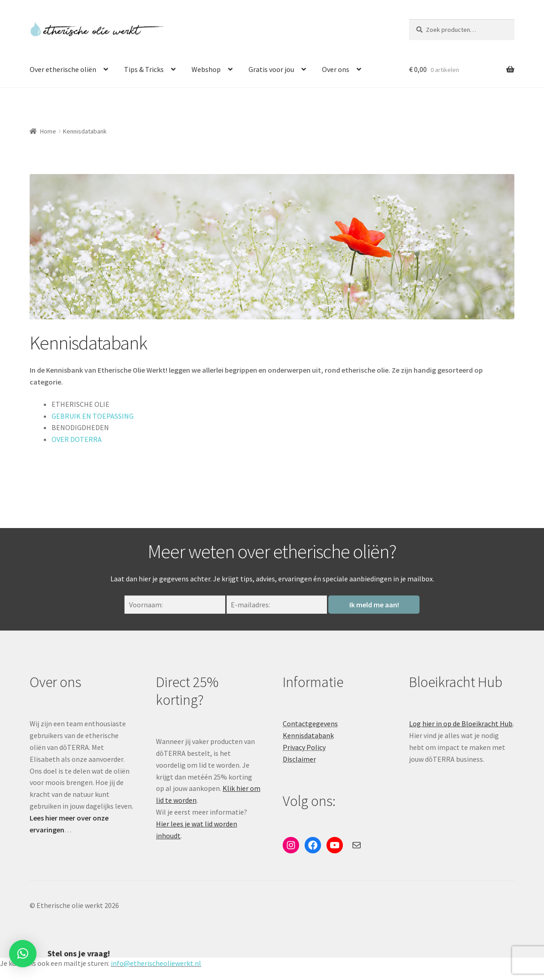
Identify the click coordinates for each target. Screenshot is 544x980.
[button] (23, 949)
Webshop (206, 69)
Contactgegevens (310, 723)
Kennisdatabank (308, 735)
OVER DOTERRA (77, 439)
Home (48, 131)
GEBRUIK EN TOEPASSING (93, 416)
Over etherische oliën (63, 69)
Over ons (336, 69)
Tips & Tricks (144, 69)
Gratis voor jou (271, 69)
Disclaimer (299, 759)
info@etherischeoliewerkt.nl (156, 963)
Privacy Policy (304, 747)
